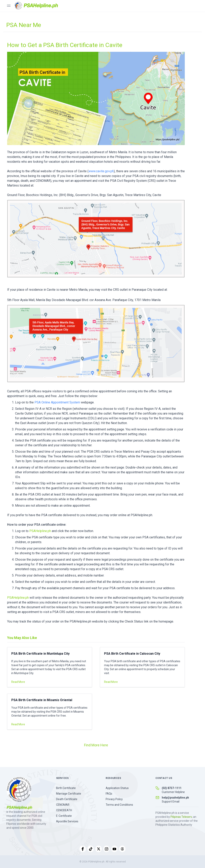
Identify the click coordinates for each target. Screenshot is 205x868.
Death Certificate (67, 799)
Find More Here (96, 745)
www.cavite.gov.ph (101, 171)
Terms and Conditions (119, 805)
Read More (18, 682)
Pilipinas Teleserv (181, 817)
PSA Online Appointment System (57, 402)
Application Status (117, 788)
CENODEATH (64, 810)
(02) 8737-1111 (172, 788)
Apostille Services (67, 821)
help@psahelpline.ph (175, 798)
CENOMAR (63, 805)
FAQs (109, 794)
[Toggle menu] (9, 6)
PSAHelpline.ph (41, 531)
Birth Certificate (66, 788)
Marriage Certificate (69, 794)
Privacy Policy (114, 799)
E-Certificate (64, 816)
